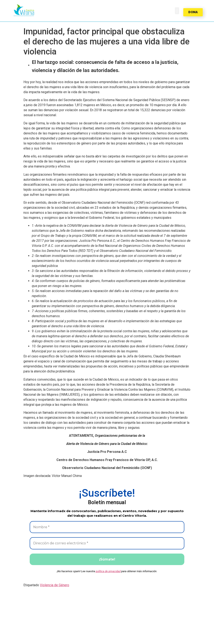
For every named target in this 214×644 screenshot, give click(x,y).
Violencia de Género (55, 585)
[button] (24, 10)
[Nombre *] (107, 527)
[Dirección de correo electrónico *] (107, 544)
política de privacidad (108, 572)
